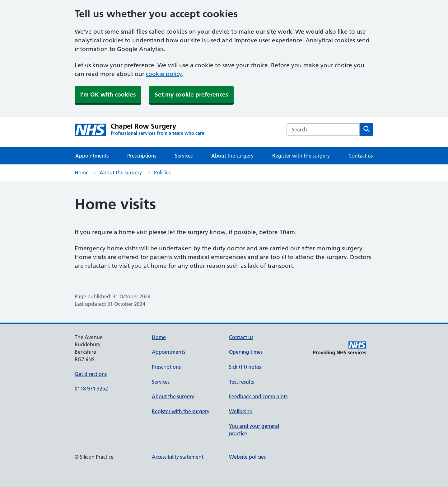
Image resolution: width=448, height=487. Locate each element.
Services (184, 156)
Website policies (247, 457)
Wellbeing (241, 411)
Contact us (361, 156)
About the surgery (232, 156)
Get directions (91, 374)
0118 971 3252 (91, 389)
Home (82, 173)
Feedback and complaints (258, 396)
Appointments (92, 156)
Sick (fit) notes (245, 367)
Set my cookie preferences (191, 95)
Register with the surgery (301, 156)
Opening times (246, 352)
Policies (162, 173)
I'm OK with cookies (108, 95)
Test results (241, 382)
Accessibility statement (178, 457)
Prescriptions (142, 156)
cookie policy (164, 74)
